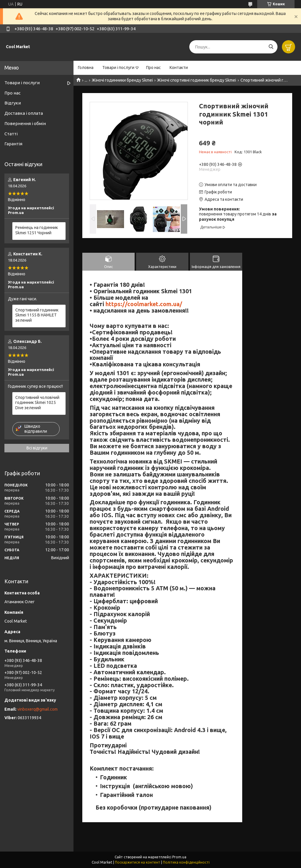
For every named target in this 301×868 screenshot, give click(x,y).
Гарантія (13, 144)
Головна (86, 68)
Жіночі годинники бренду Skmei (122, 80)
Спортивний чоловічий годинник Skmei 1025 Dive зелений (37, 403)
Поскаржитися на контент (138, 862)
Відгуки (13, 103)
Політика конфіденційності (186, 862)
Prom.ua (179, 857)
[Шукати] (271, 47)
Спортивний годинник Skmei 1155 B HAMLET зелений (37, 315)
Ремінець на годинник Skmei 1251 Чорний (37, 230)
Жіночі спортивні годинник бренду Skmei (197, 80)
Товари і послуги (118, 68)
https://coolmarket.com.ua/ (144, 304)
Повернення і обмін (25, 123)
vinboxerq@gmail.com (37, 709)
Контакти (179, 68)
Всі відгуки (37, 448)
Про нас (153, 68)
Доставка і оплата (24, 113)
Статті (11, 134)
